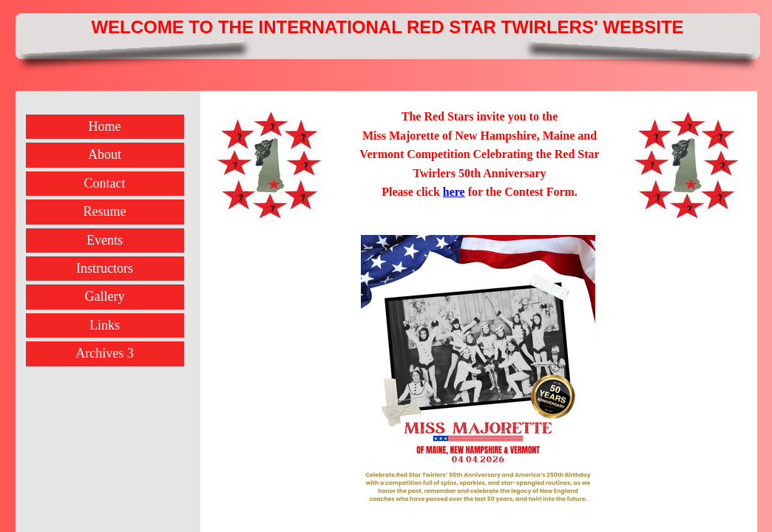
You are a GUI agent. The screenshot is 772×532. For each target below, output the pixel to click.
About (105, 154)
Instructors (105, 268)
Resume (105, 211)
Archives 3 (104, 353)
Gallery (105, 296)
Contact (105, 183)
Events (105, 240)
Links (105, 325)
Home (105, 126)
